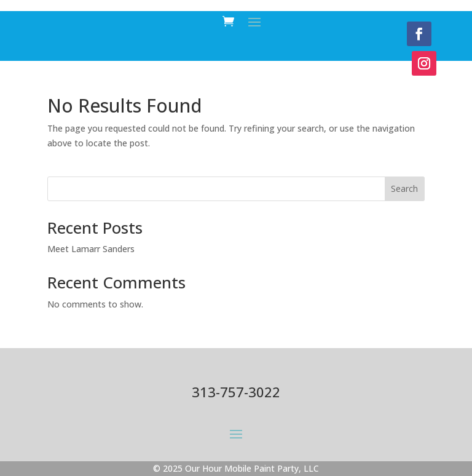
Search (404, 188)
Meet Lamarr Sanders (91, 249)
